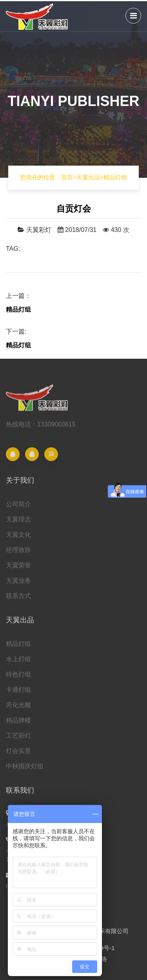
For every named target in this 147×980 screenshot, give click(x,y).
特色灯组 (18, 677)
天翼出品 (88, 177)
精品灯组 (115, 177)
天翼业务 (18, 583)
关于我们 (20, 483)
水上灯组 (18, 662)
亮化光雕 (18, 708)
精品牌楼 (18, 723)
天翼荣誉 (18, 568)
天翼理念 (18, 522)
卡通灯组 (18, 693)
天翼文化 (18, 537)
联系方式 (18, 599)
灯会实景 (18, 754)
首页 (69, 177)
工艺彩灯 (18, 738)
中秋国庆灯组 (25, 769)
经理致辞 (18, 553)
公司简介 (18, 507)
